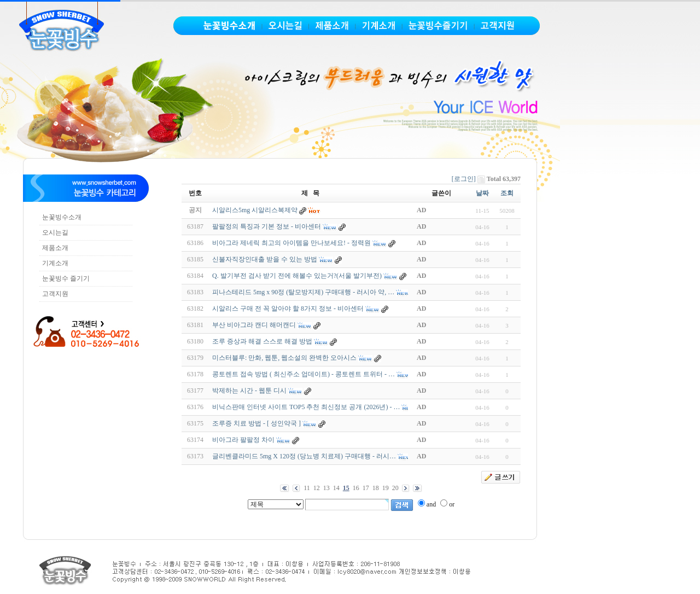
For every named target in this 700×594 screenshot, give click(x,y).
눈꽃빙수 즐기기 (66, 278)
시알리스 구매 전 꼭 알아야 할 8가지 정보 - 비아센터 (288, 308)
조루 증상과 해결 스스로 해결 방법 (262, 341)
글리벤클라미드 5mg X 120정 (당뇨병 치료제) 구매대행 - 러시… (304, 456)
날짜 (482, 193)
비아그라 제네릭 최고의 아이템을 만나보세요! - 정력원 (291, 243)
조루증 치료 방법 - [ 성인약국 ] (256, 423)
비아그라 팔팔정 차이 (243, 440)
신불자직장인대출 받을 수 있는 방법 (265, 259)
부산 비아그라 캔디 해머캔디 (254, 325)
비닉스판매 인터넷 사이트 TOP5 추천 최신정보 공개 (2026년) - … (306, 407)
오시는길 (55, 232)
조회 (507, 193)
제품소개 (55, 248)
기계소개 (55, 263)
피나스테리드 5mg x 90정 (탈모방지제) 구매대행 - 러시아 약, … (303, 292)
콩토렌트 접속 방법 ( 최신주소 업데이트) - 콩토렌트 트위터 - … (304, 374)
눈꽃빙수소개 (62, 217)
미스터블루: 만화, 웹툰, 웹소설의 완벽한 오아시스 (284, 358)
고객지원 (55, 294)
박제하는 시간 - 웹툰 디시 (249, 391)
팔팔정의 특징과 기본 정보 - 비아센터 (267, 226)
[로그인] (464, 179)
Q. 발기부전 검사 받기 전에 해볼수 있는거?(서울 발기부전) (297, 276)
